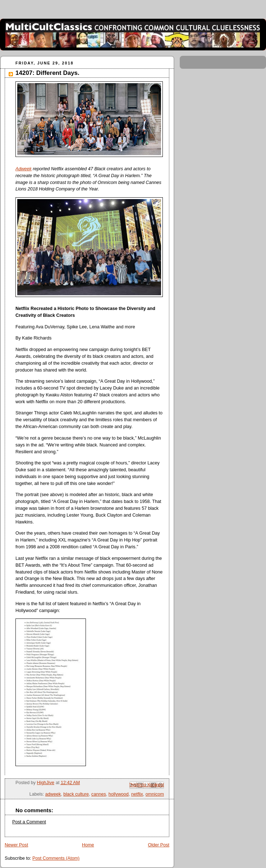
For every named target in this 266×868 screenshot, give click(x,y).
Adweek (24, 169)
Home (88, 845)
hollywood (119, 794)
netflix (137, 794)
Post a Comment (29, 822)
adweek (53, 794)
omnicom (155, 794)
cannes (99, 794)
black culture (76, 794)
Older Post (159, 845)
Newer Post (16, 845)
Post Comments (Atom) (56, 858)
